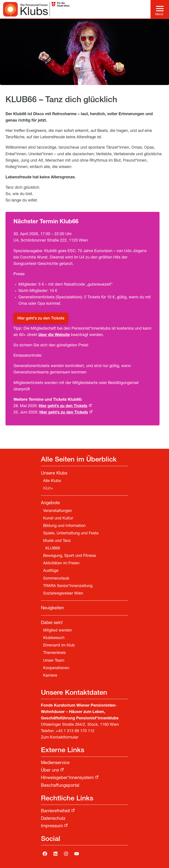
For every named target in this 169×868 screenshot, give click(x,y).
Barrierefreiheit (55, 811)
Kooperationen (56, 668)
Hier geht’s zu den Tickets (41, 319)
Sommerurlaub (56, 579)
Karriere (50, 676)
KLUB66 (53, 549)
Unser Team (54, 661)
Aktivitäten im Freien (61, 563)
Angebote (50, 503)
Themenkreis (54, 653)
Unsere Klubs (54, 474)
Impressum (52, 826)
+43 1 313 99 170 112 (75, 731)
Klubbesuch (54, 638)
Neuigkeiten (52, 608)
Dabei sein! (52, 623)
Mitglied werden (58, 631)
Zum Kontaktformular (60, 738)
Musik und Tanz (57, 541)
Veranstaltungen (58, 511)
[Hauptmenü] (160, 9)
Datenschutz (53, 819)
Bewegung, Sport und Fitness (70, 556)
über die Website (54, 335)
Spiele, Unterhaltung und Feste (71, 534)
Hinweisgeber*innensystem (67, 778)
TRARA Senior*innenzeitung (68, 586)
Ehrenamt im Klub (59, 646)
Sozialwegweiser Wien (63, 594)
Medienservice (55, 763)
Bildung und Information (64, 526)
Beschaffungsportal (60, 786)
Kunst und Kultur (58, 519)
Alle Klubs (52, 481)
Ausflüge (51, 571)
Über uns (50, 771)
